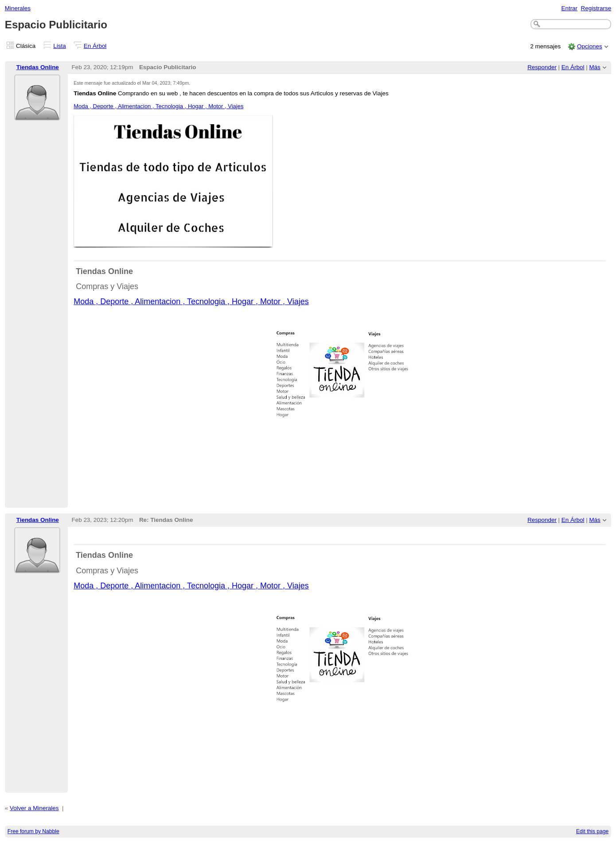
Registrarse (596, 8)
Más (595, 67)
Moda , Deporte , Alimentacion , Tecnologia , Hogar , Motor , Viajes (158, 106)
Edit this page (592, 831)
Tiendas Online (38, 67)
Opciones (590, 46)
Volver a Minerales (34, 808)
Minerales (18, 8)
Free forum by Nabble (33, 831)
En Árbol (95, 46)
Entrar (569, 8)
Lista (59, 46)
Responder (542, 67)
